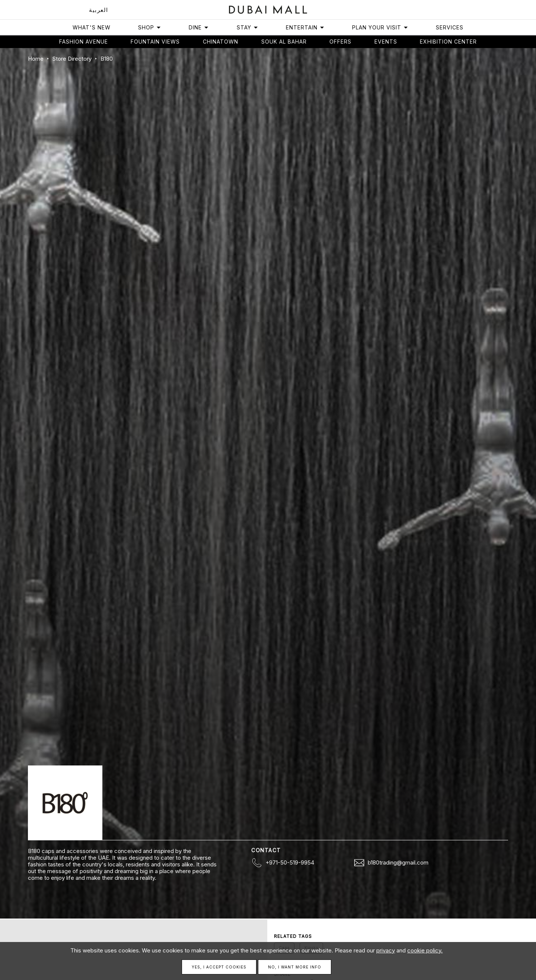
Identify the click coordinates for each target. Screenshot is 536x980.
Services (450, 27)
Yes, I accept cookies (219, 967)
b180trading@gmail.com (398, 862)
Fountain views (155, 42)
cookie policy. (425, 950)
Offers (340, 42)
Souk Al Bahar (284, 42)
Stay (248, 27)
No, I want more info (295, 967)
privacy (386, 950)
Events (386, 42)
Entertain (305, 27)
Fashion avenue (84, 42)
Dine (199, 27)
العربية (99, 10)
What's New (92, 27)
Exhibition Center (448, 42)
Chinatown (221, 42)
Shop (150, 27)
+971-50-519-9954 (290, 862)
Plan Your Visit (380, 27)
